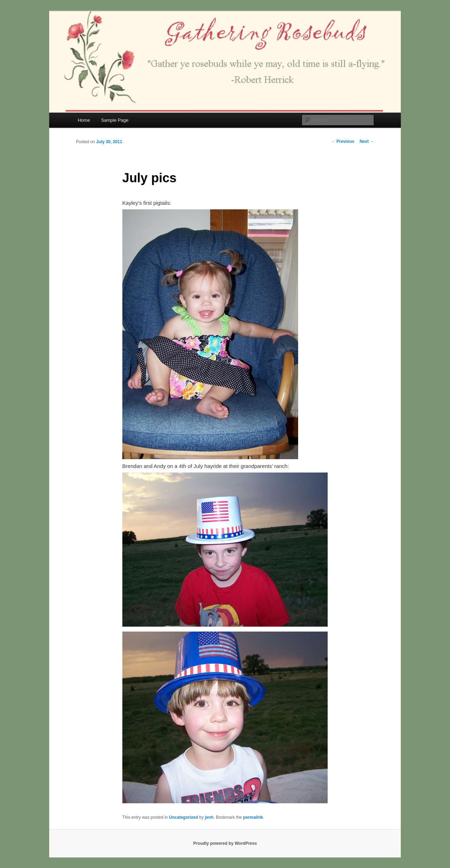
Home (84, 120)
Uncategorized (184, 817)
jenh (209, 817)
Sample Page (115, 120)
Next (367, 141)
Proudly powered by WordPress (225, 843)
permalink (253, 817)
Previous (343, 141)
